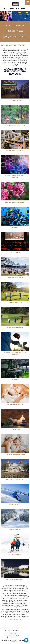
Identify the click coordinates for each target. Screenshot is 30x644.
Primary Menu (28, 3)
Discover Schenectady (15, 620)
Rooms (8, 630)
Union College (6, 611)
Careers (18, 632)
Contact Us (10, 632)
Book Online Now (17, 37)
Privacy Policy (13, 637)
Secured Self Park (13, 635)
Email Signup (15, 630)
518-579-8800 (17, 31)
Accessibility (13, 634)
